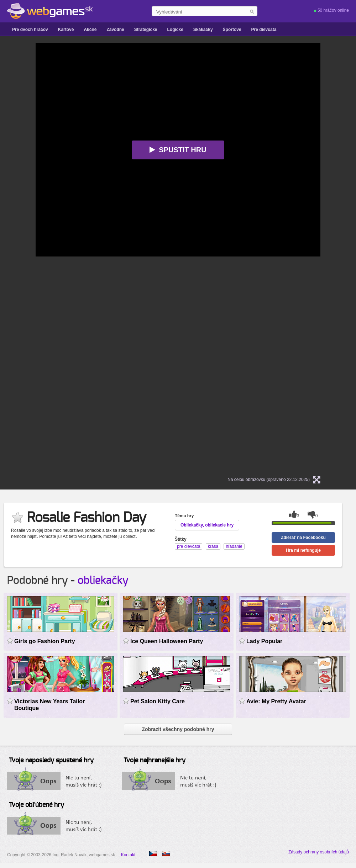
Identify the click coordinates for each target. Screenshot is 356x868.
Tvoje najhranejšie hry (155, 761)
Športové (232, 30)
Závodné (115, 30)
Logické (175, 30)
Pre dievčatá (264, 30)
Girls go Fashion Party (45, 641)
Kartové (66, 30)
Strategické (146, 30)
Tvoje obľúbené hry (36, 805)
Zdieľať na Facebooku (303, 538)
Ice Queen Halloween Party (167, 641)
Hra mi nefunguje (303, 550)
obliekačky (103, 581)
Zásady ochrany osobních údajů (319, 852)
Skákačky (203, 30)
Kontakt (128, 855)
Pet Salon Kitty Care (158, 701)
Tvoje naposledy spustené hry (51, 761)
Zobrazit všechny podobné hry (178, 729)
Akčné (90, 30)
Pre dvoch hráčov (30, 30)
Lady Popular (264, 641)
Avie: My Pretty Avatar (276, 701)
